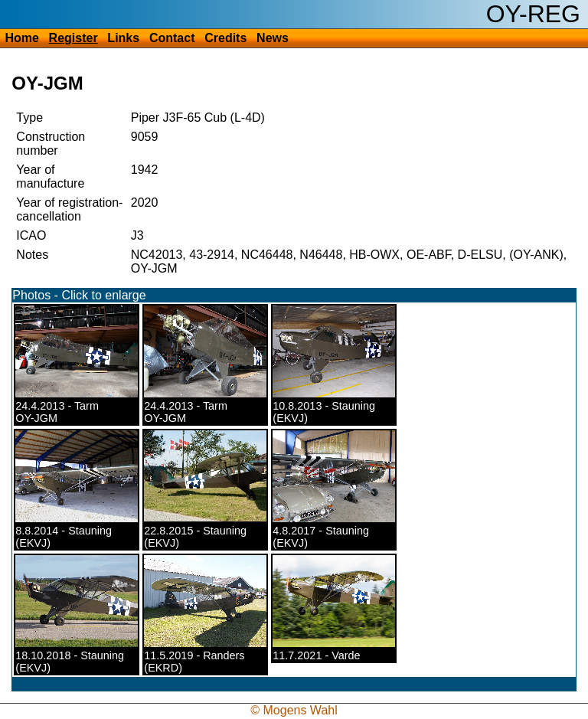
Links (123, 38)
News (273, 38)
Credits (225, 38)
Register (73, 38)
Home (21, 38)
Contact (172, 38)
